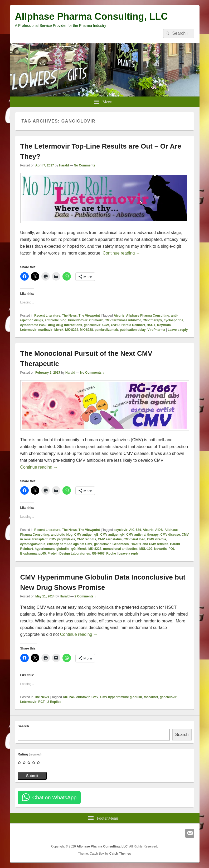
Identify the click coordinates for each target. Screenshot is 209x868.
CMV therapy (152, 320)
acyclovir (120, 530)
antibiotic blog (56, 320)
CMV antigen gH (113, 535)
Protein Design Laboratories (69, 554)
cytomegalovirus (33, 544)
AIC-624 (135, 530)
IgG (73, 549)
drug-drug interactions (65, 325)
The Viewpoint (89, 316)
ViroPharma (156, 330)
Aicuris (119, 316)
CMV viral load (135, 539)
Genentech (121, 544)
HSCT (151, 325)
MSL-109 (146, 549)
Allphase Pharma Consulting (148, 316)
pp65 (42, 554)
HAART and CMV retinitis (149, 544)
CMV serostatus (110, 539)
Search (23, 726)
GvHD (115, 325)
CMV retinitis (86, 539)
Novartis (161, 549)
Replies (54, 702)
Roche (111, 554)
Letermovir (28, 330)
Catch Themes (120, 854)
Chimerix (96, 320)
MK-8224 (72, 330)
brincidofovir (78, 320)
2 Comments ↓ (85, 596)
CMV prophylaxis (62, 539)
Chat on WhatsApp (55, 798)
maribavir (45, 330)
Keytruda (164, 325)
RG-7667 (98, 554)
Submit (32, 776)
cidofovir (83, 697)
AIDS (159, 530)
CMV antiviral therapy (142, 535)
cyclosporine (173, 320)
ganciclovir (92, 325)
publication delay (133, 330)
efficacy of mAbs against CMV (70, 544)
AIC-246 (69, 697)
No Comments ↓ (86, 165)
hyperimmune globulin (52, 549)
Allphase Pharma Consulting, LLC (91, 16)
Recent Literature (47, 316)
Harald (64, 165)
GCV (106, 325)
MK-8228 (86, 330)
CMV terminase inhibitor (123, 320)
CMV (95, 697)
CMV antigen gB (86, 535)
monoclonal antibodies (120, 549)
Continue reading (121, 253)
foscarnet (151, 697)
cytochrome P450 (33, 325)
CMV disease (170, 535)
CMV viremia (157, 539)
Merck (59, 330)
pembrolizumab (106, 330)
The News (69, 316)
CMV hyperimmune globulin (121, 697)
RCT (42, 702)
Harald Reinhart (133, 325)
